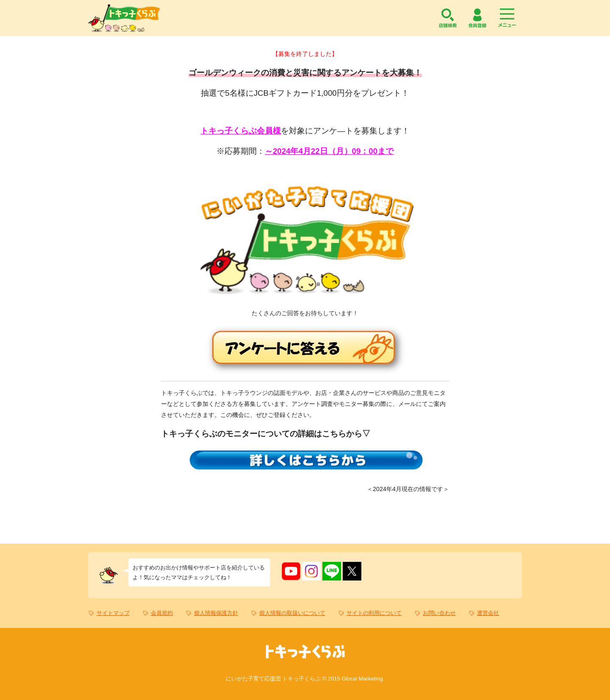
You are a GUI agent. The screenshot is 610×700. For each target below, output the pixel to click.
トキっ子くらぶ (124, 18)
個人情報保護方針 (216, 613)
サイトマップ (113, 613)
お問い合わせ (439, 613)
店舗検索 (448, 18)
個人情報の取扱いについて (292, 613)
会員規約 (162, 613)
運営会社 (488, 613)
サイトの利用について (374, 613)
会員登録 (477, 18)
